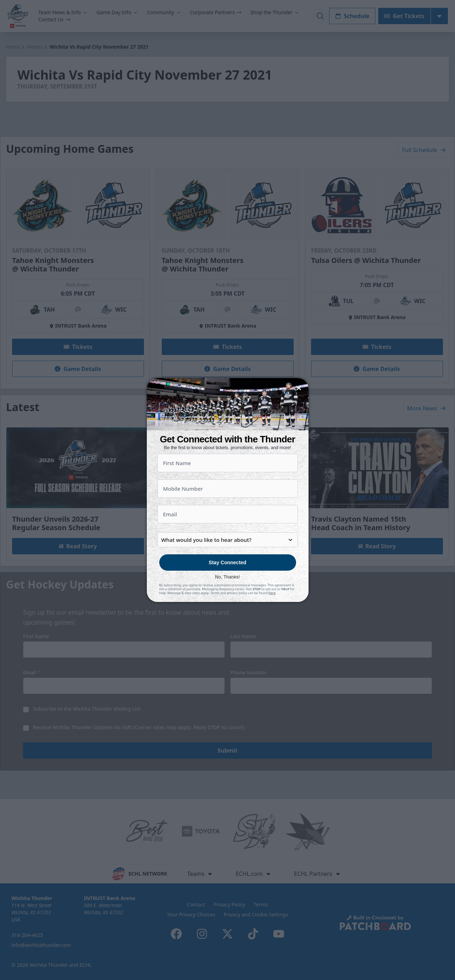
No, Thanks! (227, 595)
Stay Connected (227, 581)
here (272, 611)
